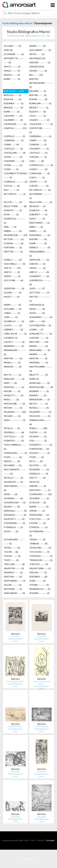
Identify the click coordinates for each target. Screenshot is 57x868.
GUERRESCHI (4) (40, 282)
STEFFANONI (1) (14, 523)
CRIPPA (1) (38, 182)
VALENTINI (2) (14, 568)
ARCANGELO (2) (37, 58)
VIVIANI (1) (39, 585)
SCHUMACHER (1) (15, 502)
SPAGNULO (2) (15, 515)
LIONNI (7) (36, 329)
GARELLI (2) (13, 260)
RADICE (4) (12, 461)
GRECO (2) (12, 272)
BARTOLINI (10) (14, 91)
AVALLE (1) (12, 71)
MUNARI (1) (38, 395)
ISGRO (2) (37, 313)
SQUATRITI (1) (14, 519)
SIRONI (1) (37, 511)
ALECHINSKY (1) (40, 50)
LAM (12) (37, 321)
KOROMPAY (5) (41, 317)
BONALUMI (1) (40, 103)
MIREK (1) (34, 379)
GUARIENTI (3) (39, 276)
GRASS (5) (37, 268)
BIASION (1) (13, 99)
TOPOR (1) (12, 556)
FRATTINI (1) (13, 252)
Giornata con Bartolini (15, 681)
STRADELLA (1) (13, 527)
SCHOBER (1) (39, 498)
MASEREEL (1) (39, 362)
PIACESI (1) (38, 432)
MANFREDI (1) (14, 346)
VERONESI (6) (38, 577)
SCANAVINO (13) (41, 494)
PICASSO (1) (38, 436)
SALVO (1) (34, 482)
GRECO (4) (39, 272)
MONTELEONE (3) (41, 387)
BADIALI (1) (12, 75)
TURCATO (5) (39, 564)
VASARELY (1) (13, 572)
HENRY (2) (12, 305)
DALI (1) (11, 190)
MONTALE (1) (14, 387)
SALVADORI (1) (13, 482)
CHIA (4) (37, 161)
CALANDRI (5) (13, 120)
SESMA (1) (39, 507)
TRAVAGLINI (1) (41, 560)
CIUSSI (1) (11, 169)
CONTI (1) (37, 177)
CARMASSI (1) (14, 140)
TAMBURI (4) (38, 544)
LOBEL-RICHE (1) (15, 334)
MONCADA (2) (40, 383)
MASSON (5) (13, 367)
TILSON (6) (11, 552)
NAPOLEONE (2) (14, 404)
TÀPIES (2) (12, 548)
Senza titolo (15, 636)
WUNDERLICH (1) (40, 589)
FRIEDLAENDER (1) (40, 254)
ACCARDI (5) (12, 46)
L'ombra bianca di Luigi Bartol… (42, 683)
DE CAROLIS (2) (40, 190)
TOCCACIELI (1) (39, 552)
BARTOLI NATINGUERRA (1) (41, 83)
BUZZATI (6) (38, 112)
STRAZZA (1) (38, 527)
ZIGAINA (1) (39, 593)
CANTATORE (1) (40, 130)
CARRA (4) (11, 144)
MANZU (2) (39, 346)
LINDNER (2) (13, 329)
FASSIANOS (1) (40, 235)
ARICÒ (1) (12, 67)
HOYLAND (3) (13, 309)
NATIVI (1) (39, 404)
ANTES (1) (37, 54)
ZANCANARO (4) (14, 593)
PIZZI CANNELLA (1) (15, 447)
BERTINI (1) (38, 95)
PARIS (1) (15, 420)
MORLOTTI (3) (14, 395)
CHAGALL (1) (38, 157)
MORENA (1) (39, 391)
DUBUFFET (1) (38, 214)
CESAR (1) (13, 157)
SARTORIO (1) (40, 490)
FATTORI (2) (14, 239)
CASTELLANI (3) (15, 153)
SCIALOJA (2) (38, 502)
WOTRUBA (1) (13, 589)
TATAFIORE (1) (40, 548)
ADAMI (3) (37, 46)
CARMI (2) (38, 140)
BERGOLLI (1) (13, 95)
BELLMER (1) (38, 91)
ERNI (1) (10, 227)
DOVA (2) (11, 214)
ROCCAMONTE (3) (15, 472)
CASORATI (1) (39, 149)
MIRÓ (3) (10, 383)
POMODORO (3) (39, 449)
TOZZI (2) (11, 560)
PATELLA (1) (12, 428)
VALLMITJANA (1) (40, 568)
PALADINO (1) (40, 412)
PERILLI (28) (38, 428)
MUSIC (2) (11, 399)
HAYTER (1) (40, 299)
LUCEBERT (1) (11, 338)
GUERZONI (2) (14, 288)
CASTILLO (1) (38, 153)
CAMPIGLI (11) (15, 128)
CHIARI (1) (13, 165)
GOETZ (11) (12, 268)
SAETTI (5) (37, 478)
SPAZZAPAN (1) (39, 515)
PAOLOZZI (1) (40, 416)
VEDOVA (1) (38, 572)
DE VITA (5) (13, 202)
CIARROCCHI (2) (41, 165)
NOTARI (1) (13, 408)
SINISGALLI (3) (15, 511)
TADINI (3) (37, 539)
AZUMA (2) (38, 71)
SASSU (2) (11, 494)
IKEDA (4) (37, 309)
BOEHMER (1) (14, 103)
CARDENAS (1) (40, 136)
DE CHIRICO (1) (15, 194)
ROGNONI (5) (39, 469)
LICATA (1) (13, 325)
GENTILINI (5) (39, 260)
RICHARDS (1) (13, 465)
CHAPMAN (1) (14, 161)
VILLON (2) (13, 585)
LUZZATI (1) (14, 342)
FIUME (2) (38, 243)
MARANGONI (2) (15, 352)
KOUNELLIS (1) (14, 321)
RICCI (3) (36, 461)
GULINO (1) (13, 293)
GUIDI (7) (37, 288)
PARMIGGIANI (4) (40, 422)
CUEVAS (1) (39, 186)
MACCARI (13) (39, 342)
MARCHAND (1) (40, 350)
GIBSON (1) (37, 264)
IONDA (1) (12, 313)
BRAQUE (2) (13, 107)
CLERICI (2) (38, 169)
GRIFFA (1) (12, 276)
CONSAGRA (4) (40, 173)
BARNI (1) (12, 79)
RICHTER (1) (38, 465)
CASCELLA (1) (13, 149)
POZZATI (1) (40, 453)
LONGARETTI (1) (41, 334)
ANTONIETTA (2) (14, 60)
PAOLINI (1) (12, 416)
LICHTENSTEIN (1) (40, 325)
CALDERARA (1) (15, 124)
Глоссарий (50, 840)
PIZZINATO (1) (41, 445)
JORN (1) (11, 317)
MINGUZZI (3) (14, 379)
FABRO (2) (38, 231)
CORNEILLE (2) (16, 182)
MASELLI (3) (12, 362)
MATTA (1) (13, 375)
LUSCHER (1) (39, 338)
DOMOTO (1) (13, 210)
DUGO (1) (37, 219)
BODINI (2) (38, 99)
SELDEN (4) (12, 507)
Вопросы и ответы (28, 859)
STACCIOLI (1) (40, 519)
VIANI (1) (37, 581)
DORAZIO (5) (38, 210)
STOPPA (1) (38, 523)
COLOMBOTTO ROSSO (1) (16, 175)
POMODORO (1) (15, 453)
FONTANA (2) (13, 247)
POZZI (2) (13, 457)
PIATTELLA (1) (14, 436)
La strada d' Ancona (15, 726)
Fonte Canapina (42, 726)
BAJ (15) (36, 75)
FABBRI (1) (13, 231)
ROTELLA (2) (13, 478)
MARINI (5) (38, 354)
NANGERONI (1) (40, 399)
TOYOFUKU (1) (41, 556)
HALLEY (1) (12, 297)
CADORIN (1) (13, 116)
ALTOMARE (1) (14, 54)
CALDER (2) (39, 120)
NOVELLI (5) (39, 408)
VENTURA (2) (13, 577)
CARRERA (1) (38, 144)
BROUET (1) (39, 107)
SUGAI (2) (11, 531)
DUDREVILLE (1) (14, 221)
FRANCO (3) (40, 247)
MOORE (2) (12, 391)
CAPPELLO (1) (14, 136)
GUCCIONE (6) (13, 280)
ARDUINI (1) (40, 62)
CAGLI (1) (38, 116)
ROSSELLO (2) (39, 474)
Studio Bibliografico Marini (17, 23)
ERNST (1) (36, 227)
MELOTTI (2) (39, 375)
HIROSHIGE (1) (37, 305)
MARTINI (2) (13, 358)
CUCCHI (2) (12, 186)
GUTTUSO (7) (39, 293)
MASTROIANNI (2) (41, 369)
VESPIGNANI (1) (15, 581)
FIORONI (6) (14, 243)
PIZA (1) (38, 441)
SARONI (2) (38, 486)
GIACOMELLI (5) (15, 264)
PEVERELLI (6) (14, 432)
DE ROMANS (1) (40, 196)
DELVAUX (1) (37, 206)
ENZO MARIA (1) (40, 223)
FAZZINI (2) (38, 239)
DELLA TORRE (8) (15, 206)
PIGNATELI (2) (14, 441)
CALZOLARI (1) (41, 124)
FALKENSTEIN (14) (16, 235)
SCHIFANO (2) (13, 498)
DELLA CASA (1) (41, 202)
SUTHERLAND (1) (40, 533)
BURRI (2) (12, 112)
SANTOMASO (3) (15, 488)
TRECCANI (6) (14, 564)
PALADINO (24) (15, 412)
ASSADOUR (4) (37, 67)
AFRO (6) (8, 50)
